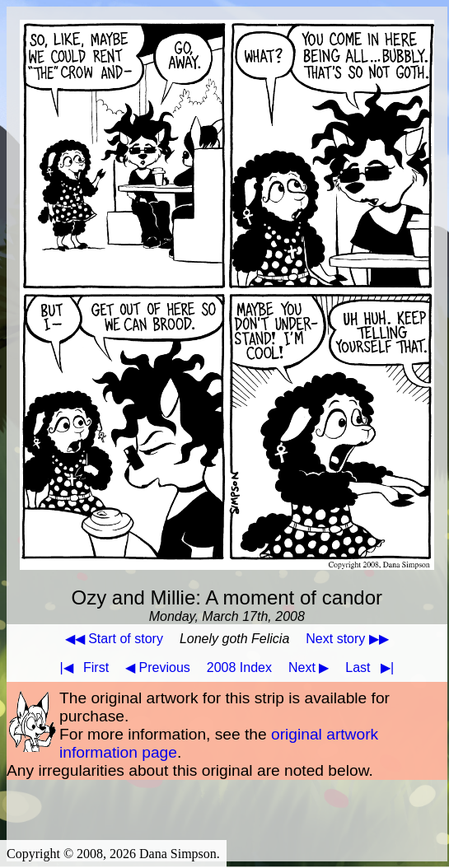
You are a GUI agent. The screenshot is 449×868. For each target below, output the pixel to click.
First (81, 667)
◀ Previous (158, 667)
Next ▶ (309, 667)
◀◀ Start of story (114, 639)
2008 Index (239, 667)
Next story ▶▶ (347, 639)
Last (373, 667)
